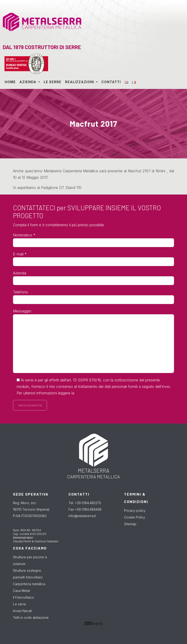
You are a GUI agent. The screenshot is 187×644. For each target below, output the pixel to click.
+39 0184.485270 (88, 503)
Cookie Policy (135, 517)
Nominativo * (24, 235)
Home (10, 82)
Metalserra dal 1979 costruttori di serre (37, 21)
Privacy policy (135, 510)
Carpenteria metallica (29, 584)
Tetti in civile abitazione (31, 617)
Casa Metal (21, 591)
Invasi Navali (22, 611)
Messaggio (22, 311)
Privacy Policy (87, 393)
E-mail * (20, 254)
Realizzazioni (80, 82)
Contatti (111, 82)
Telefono (20, 292)
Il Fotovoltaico (23, 597)
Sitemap (130, 524)
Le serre (53, 82)
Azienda (28, 82)
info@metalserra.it (82, 516)
